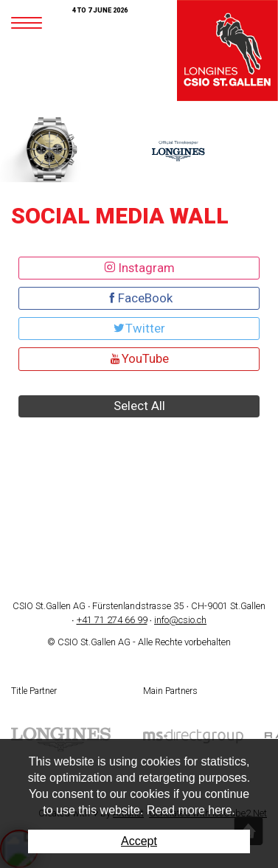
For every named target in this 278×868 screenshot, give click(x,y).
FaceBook (139, 298)
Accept (139, 841)
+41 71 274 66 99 (112, 620)
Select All (139, 406)
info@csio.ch (180, 620)
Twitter (139, 328)
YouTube (139, 358)
